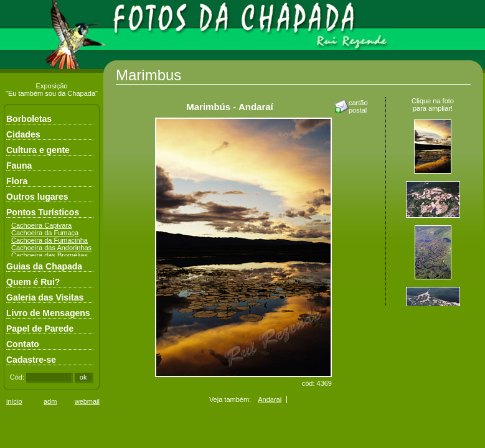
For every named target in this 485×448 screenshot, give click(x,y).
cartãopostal (358, 106)
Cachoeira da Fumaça (45, 233)
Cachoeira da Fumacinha (49, 240)
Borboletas (29, 119)
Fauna (19, 166)
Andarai (270, 399)
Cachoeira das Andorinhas (51, 248)
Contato (23, 344)
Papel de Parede (40, 329)
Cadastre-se (31, 360)
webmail (87, 401)
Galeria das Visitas (45, 297)
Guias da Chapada (44, 266)
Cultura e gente (38, 150)
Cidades (23, 134)
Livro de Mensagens (48, 313)
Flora (17, 181)
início (14, 401)
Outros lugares (37, 197)
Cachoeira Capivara (41, 225)
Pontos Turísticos (43, 212)
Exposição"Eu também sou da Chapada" (52, 90)
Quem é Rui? (33, 282)
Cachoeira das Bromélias (49, 255)
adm (50, 401)
